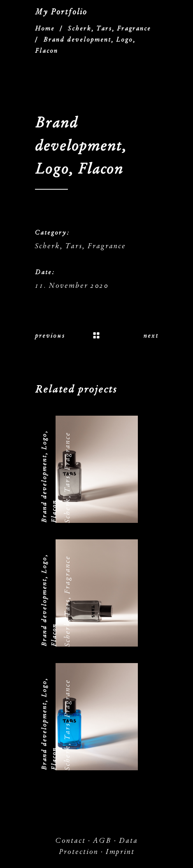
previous (50, 336)
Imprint (120, 852)
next (151, 336)
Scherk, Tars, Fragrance (109, 28)
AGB (102, 841)
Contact (70, 841)
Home (45, 28)
